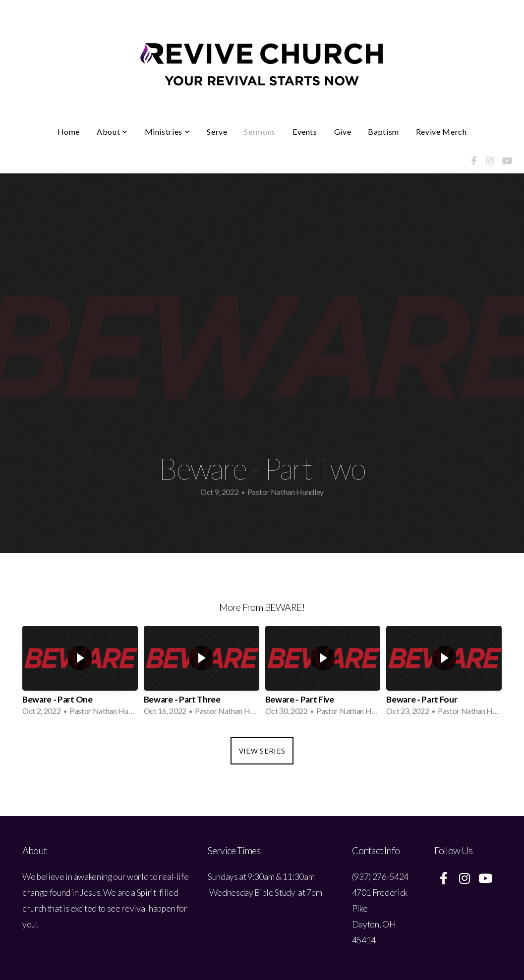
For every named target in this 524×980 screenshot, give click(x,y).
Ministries (168, 132)
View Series (262, 751)
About (112, 132)
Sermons (260, 132)
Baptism (383, 132)
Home (69, 132)
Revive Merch (441, 132)
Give (343, 132)
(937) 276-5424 (380, 877)
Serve (217, 132)
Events (305, 132)
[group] (80, 674)
